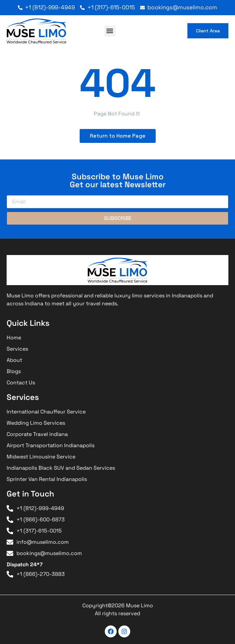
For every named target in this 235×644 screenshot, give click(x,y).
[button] (110, 31)
